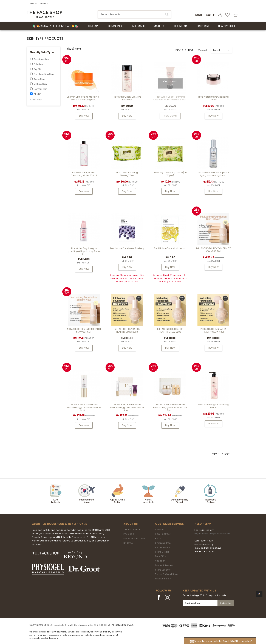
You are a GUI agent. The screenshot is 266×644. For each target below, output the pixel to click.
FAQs (158, 539)
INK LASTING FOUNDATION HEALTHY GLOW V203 (170, 330)
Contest (160, 529)
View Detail (170, 116)
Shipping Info (163, 543)
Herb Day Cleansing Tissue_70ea (127, 174)
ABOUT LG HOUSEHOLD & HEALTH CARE (60, 524)
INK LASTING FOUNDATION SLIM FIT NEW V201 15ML (84, 330)
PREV (178, 50)
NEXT (191, 50)
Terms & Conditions (167, 574)
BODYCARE (181, 26)
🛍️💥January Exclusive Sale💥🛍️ (55, 26)
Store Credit (162, 552)
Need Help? (203, 524)
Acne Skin (39, 79)
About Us (131, 524)
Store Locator (163, 570)
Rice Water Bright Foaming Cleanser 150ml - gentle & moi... (170, 98)
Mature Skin (40, 84)
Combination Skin (44, 74)
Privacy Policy (163, 579)
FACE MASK (138, 26)
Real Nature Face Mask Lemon (170, 248)
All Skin (37, 94)
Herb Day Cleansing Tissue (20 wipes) (170, 174)
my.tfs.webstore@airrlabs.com (212, 534)
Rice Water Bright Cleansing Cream (213, 98)
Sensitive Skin (41, 59)
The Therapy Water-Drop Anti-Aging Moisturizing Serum (213, 174)
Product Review (164, 565)
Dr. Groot (128, 543)
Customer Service (169, 524)
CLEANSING (115, 26)
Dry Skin (38, 69)
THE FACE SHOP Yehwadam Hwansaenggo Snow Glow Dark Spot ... (84, 407)
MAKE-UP (159, 26)
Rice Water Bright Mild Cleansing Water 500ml (84, 174)
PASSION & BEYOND (134, 539)
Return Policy (163, 547)
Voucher (160, 561)
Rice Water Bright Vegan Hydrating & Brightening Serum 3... (84, 251)
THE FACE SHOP (132, 529)
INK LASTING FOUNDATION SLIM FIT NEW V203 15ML (213, 250)
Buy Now (84, 116)
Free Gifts (160, 556)
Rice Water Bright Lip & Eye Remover (127, 98)
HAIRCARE (203, 26)
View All (203, 50)
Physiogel (129, 534)
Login (199, 15)
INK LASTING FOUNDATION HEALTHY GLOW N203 (127, 330)
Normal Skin (40, 89)
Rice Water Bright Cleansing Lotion (213, 406)
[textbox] (134, 14)
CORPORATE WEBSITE (38, 4)
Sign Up (210, 15)
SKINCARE (93, 26)
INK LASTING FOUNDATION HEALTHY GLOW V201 (213, 330)
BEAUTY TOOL (227, 26)
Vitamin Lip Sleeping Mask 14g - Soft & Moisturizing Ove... (84, 98)
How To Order (163, 534)
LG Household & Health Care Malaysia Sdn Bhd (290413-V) (80, 625)
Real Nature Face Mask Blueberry (127, 248)
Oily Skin (38, 64)
